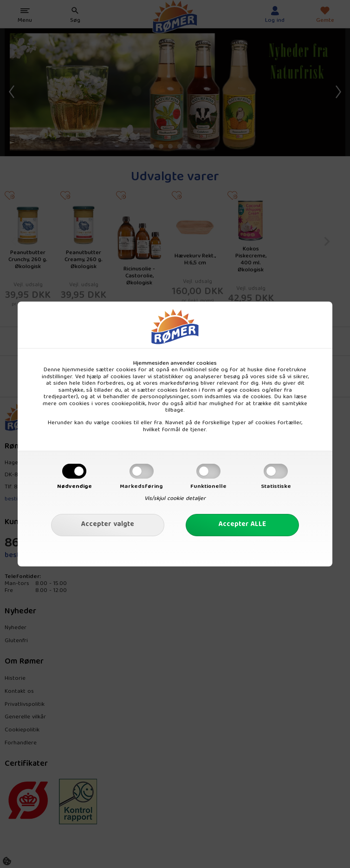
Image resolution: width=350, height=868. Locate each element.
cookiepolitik (128, 404)
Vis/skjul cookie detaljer (175, 499)
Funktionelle (208, 487)
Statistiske (276, 487)
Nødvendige (75, 487)
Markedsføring (141, 487)
